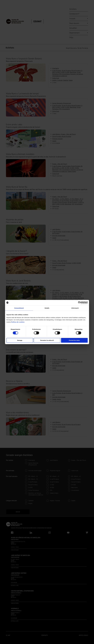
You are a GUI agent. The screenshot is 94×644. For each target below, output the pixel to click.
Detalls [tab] (47, 308)
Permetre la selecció (47, 340)
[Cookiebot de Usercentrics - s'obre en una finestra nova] (79, 303)
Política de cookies (18, 322)
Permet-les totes (74, 340)
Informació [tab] (75, 308)
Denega (20, 340)
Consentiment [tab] (19, 308)
